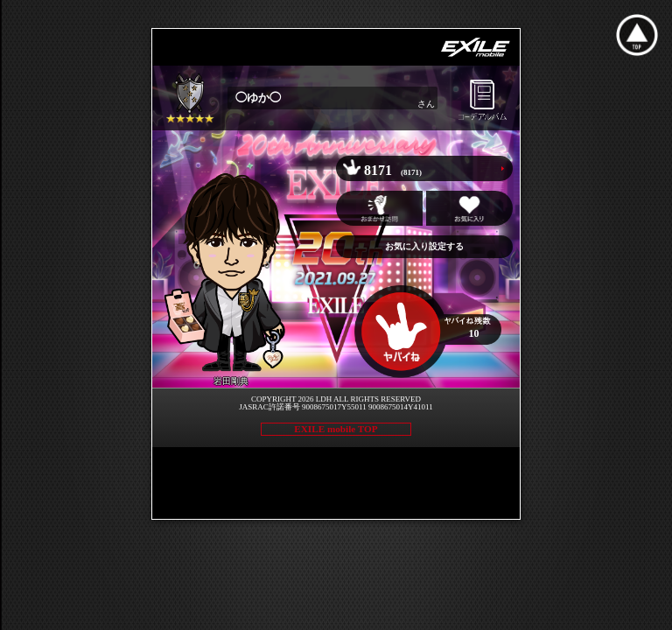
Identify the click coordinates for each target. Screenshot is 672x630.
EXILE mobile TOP (336, 429)
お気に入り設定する (424, 246)
